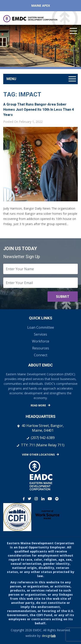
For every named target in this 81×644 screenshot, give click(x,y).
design (49, 636)
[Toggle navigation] (40, 79)
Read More (38, 405)
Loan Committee (41, 327)
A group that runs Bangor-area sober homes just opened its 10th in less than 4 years (39, 110)
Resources (41, 348)
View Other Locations (38, 455)
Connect (41, 355)
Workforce (41, 341)
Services (40, 334)
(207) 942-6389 (43, 438)
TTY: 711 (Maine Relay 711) (43, 445)
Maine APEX (41, 6)
